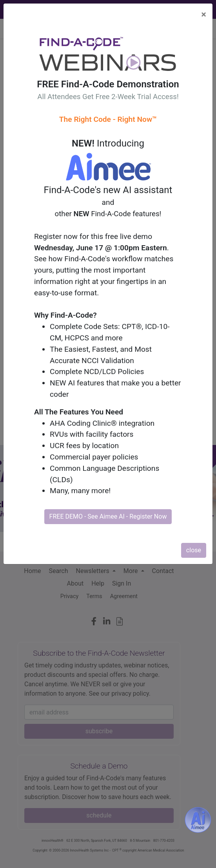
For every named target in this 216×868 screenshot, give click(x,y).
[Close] (204, 14)
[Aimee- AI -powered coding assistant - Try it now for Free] (198, 820)
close (194, 550)
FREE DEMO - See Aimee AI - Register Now (108, 516)
